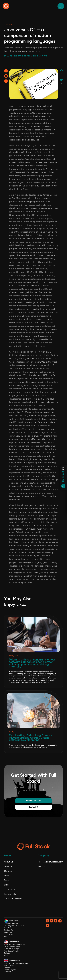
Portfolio (8, 876)
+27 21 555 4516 (45, 867)
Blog (6, 885)
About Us (9, 862)
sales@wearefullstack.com (50, 862)
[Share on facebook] (6, 72)
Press (7, 880)
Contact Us (34, 807)
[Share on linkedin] (6, 82)
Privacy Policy (11, 894)
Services (8, 867)
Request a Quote (34, 801)
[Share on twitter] (6, 77)
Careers (8, 871)
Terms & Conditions (13, 899)
